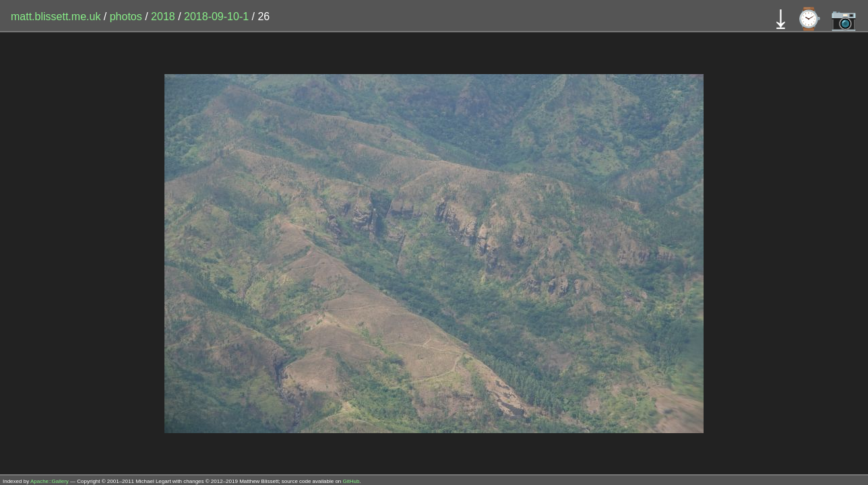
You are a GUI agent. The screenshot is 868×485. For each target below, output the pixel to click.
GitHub (351, 481)
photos (126, 17)
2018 (163, 17)
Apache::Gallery (50, 481)
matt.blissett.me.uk (56, 17)
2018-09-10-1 (216, 17)
